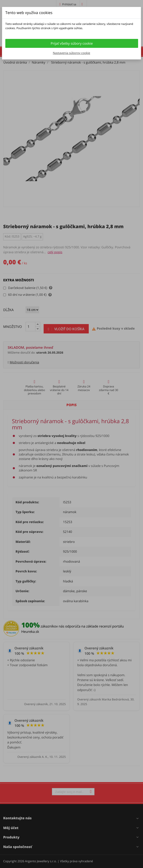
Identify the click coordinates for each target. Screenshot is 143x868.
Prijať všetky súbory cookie (72, 43)
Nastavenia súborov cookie (71, 53)
